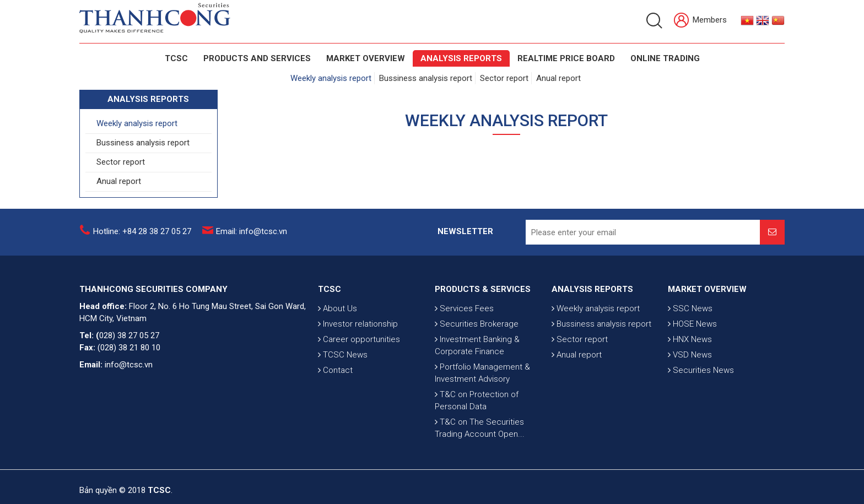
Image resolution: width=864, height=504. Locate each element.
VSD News (690, 355)
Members (700, 21)
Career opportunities (359, 339)
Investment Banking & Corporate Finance (477, 345)
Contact (335, 370)
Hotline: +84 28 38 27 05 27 (142, 231)
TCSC (176, 58)
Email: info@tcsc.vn (252, 231)
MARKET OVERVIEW (707, 289)
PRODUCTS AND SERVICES (257, 58)
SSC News (690, 308)
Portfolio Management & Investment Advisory (482, 373)
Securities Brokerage (477, 324)
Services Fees (464, 308)
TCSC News (343, 355)
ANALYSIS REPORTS (592, 289)
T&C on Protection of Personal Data (477, 400)
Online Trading (665, 58)
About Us (337, 308)
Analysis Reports (461, 58)
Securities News (701, 370)
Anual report (558, 78)
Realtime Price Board (566, 58)
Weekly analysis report (331, 78)
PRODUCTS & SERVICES (483, 289)
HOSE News (692, 324)
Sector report (504, 78)
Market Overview (366, 58)
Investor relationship (358, 324)
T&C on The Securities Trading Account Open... (480, 428)
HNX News (690, 339)
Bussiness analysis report (426, 78)
